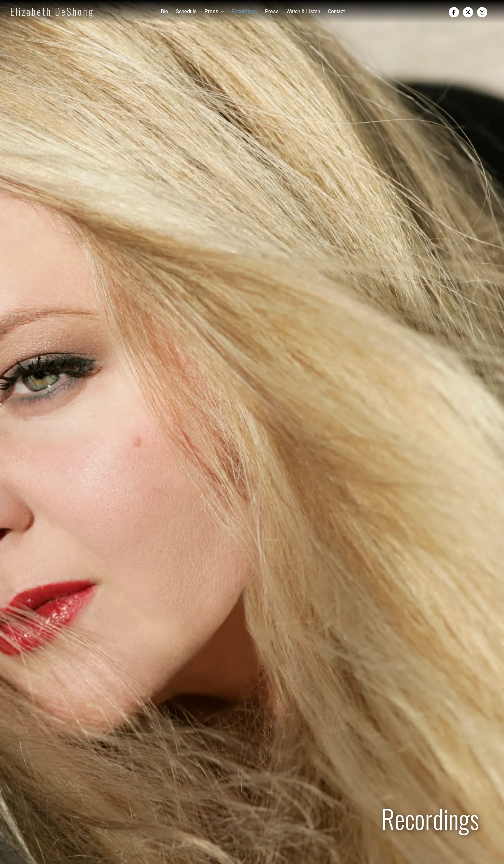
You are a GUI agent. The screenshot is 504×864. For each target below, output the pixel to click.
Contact (336, 11)
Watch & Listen (303, 11)
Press (272, 11)
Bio (164, 11)
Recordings (244, 11)
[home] (38, 12)
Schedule (186, 11)
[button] (214, 11)
